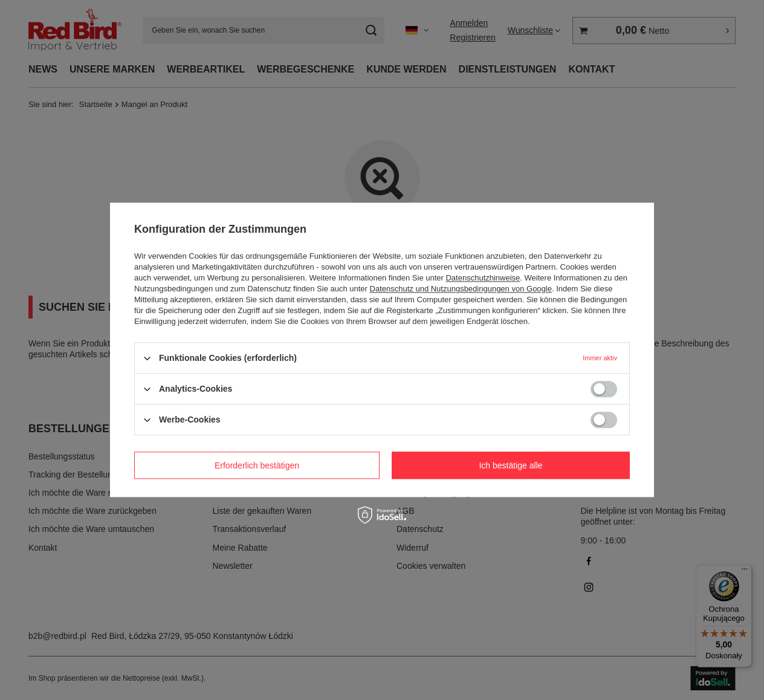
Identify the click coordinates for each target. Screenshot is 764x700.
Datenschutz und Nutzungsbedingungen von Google (461, 289)
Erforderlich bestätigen (257, 465)
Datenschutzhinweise (483, 278)
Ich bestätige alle (510, 465)
